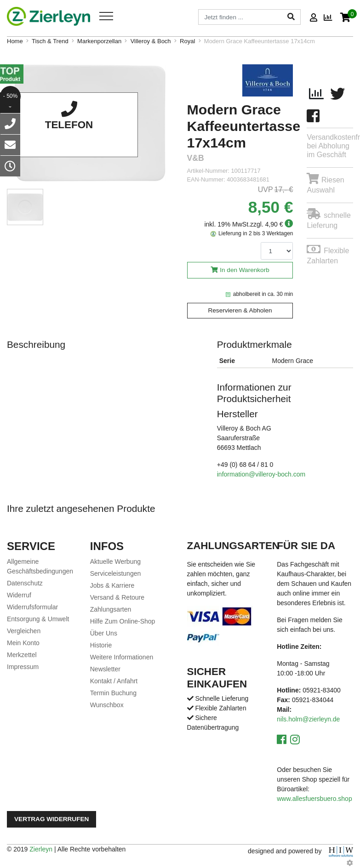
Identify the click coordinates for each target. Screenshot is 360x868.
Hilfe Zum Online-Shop (123, 621)
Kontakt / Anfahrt (114, 681)
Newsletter (105, 669)
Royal (187, 41)
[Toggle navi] (106, 16)
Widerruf (19, 595)
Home (15, 41)
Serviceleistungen (116, 573)
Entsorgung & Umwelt (38, 619)
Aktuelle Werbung (115, 562)
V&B (196, 158)
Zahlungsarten (111, 609)
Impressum (23, 667)
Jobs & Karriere (112, 585)
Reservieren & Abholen (240, 310)
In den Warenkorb (245, 270)
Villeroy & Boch (151, 41)
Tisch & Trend (50, 41)
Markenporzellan (99, 41)
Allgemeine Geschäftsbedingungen (40, 566)
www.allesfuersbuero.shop (314, 799)
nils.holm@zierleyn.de (308, 719)
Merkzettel (22, 655)
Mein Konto (23, 643)
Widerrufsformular (32, 607)
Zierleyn (41, 849)
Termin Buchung (113, 693)
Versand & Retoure (117, 597)
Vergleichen (24, 631)
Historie (101, 645)
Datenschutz (25, 583)
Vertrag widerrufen (51, 819)
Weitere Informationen (122, 657)
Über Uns (104, 633)
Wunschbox (107, 705)
